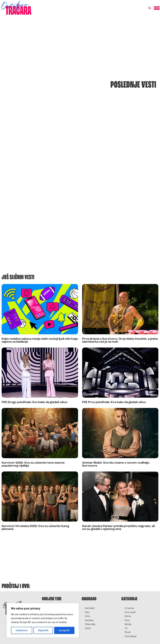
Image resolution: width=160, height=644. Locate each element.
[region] (43, 620)
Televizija (90, 624)
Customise (22, 630)
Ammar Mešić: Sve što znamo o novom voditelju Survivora (116, 464)
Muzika (89, 621)
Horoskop (131, 637)
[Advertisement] (80, 45)
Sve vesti (130, 612)
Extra (128, 616)
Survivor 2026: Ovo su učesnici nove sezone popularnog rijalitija (33, 464)
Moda (128, 624)
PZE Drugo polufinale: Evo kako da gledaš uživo (34, 402)
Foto (88, 616)
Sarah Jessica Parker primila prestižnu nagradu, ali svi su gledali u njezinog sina (118, 528)
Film (87, 612)
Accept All (64, 630)
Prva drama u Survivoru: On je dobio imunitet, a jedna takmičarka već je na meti (120, 340)
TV (126, 629)
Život (128, 632)
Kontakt (90, 608)
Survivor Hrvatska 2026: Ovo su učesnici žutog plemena (35, 528)
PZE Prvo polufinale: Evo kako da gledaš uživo (114, 402)
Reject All (43, 630)
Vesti (88, 629)
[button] (150, 8)
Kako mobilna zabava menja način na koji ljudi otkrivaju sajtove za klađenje (40, 340)
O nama (129, 608)
